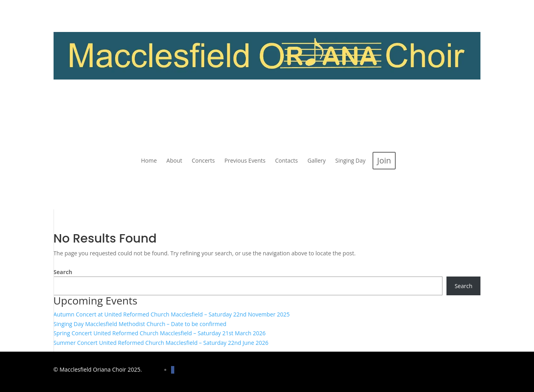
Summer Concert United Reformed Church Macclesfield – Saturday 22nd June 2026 (161, 343)
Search (63, 272)
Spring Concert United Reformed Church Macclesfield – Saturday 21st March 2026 (160, 333)
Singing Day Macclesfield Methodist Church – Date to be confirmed (140, 324)
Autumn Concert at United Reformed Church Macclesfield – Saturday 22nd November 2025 (172, 314)
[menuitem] (149, 161)
